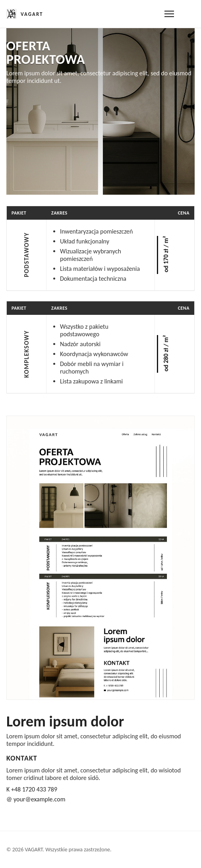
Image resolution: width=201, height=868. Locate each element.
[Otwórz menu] (169, 14)
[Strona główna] (25, 14)
